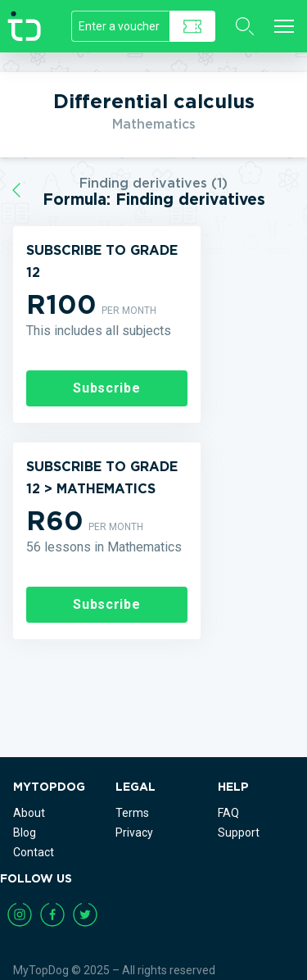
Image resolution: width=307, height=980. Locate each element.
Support (239, 833)
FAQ (228, 813)
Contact (34, 852)
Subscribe (106, 388)
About (29, 813)
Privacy (134, 833)
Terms (132, 813)
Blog (25, 833)
